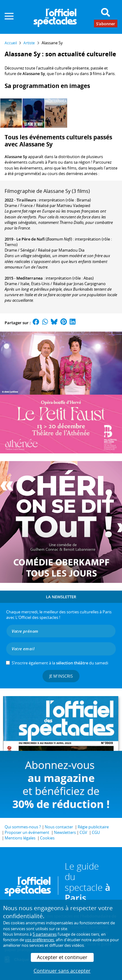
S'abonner (106, 23)
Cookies (47, 838)
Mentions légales (20, 838)
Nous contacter (59, 827)
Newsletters (65, 832)
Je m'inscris (61, 676)
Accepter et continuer (62, 957)
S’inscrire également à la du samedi (60, 663)
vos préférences (39, 940)
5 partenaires (45, 934)
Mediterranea (30, 278)
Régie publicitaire (93, 827)
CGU (96, 832)
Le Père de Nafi (30, 239)
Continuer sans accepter (62, 971)
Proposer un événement (27, 832)
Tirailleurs (26, 200)
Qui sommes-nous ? (23, 827)
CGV (83, 832)
